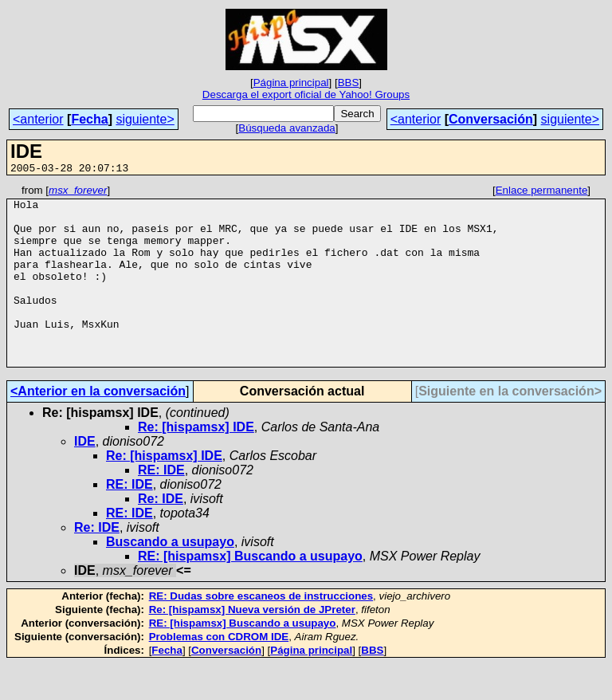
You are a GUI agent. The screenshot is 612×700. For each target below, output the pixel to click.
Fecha (89, 119)
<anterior (38, 119)
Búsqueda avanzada (287, 128)
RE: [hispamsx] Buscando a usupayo (250, 592)
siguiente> (145, 119)
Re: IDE (161, 535)
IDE (85, 477)
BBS (349, 83)
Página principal (291, 83)
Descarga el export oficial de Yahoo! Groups (306, 94)
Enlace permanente (542, 193)
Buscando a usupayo (170, 578)
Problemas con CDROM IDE (219, 672)
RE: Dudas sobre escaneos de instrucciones (261, 632)
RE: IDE (161, 506)
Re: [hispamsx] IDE (196, 463)
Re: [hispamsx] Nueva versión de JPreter (252, 645)
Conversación (491, 119)
